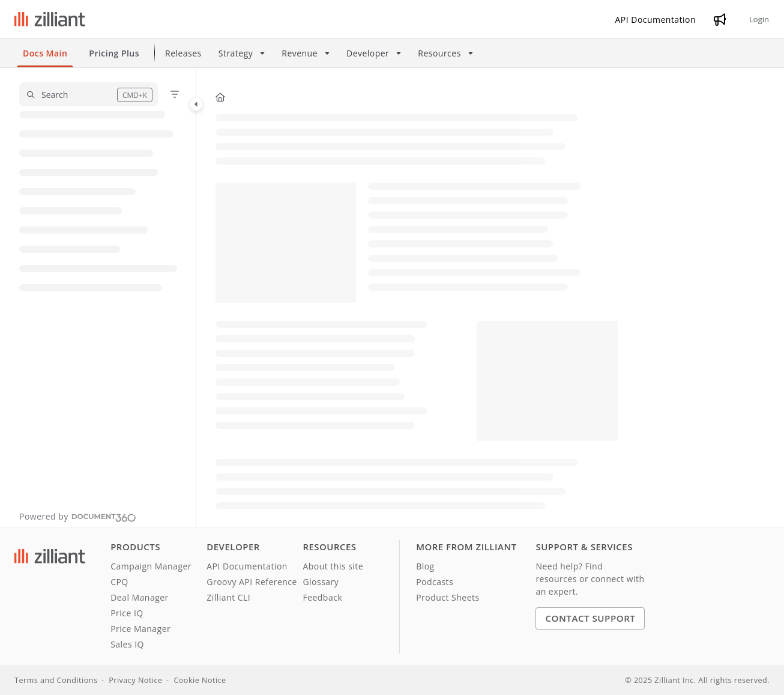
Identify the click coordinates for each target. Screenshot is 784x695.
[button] (89, 94)
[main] (417, 298)
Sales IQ (127, 644)
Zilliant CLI (228, 597)
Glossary (321, 582)
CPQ (119, 582)
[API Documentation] (656, 20)
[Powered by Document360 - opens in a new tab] (78, 516)
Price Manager (140, 629)
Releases (183, 53)
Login (759, 19)
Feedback (322, 597)
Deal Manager (140, 597)
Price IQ (127, 613)
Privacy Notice (135, 680)
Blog (425, 566)
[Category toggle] (196, 104)
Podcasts (435, 582)
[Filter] (175, 94)
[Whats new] (720, 19)
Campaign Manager (151, 566)
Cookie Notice (200, 680)
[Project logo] (50, 19)
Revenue (300, 53)
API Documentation (247, 566)
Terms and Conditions (56, 680)
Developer (368, 53)
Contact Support (590, 618)
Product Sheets (448, 597)
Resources (439, 53)
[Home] (220, 97)
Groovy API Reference (252, 582)
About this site (333, 566)
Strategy (236, 53)
